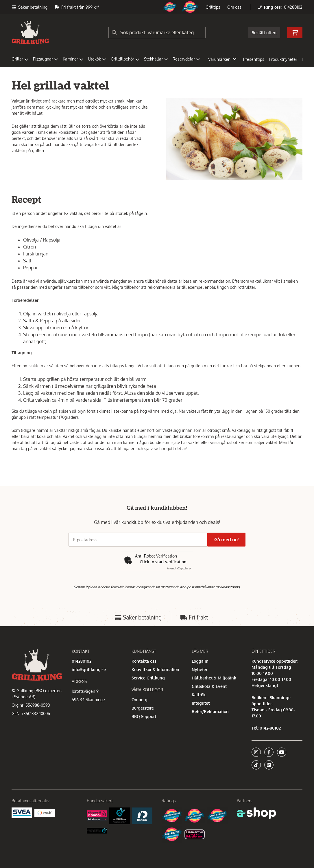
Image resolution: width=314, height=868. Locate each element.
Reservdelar (186, 59)
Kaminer (73, 59)
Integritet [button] (201, 703)
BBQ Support (144, 716)
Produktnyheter (283, 59)
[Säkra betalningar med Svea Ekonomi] (22, 812)
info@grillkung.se (89, 669)
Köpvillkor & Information (155, 669)
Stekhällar (156, 59)
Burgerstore (143, 708)
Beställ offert (264, 33)
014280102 (293, 7)
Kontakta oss (144, 661)
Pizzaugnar (46, 59)
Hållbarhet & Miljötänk (214, 678)
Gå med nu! (229, 540)
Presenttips (254, 59)
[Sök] (157, 32)
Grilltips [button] (213, 7)
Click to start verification (163, 562)
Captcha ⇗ (179, 568)
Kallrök (199, 695)
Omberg (140, 700)
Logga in (200, 661)
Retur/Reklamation (210, 711)
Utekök (97, 59)
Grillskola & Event (209, 686)
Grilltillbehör (125, 59)
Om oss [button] (234, 7)
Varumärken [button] (222, 59)
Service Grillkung (148, 678)
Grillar (20, 59)
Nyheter (200, 669)
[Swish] (45, 813)
